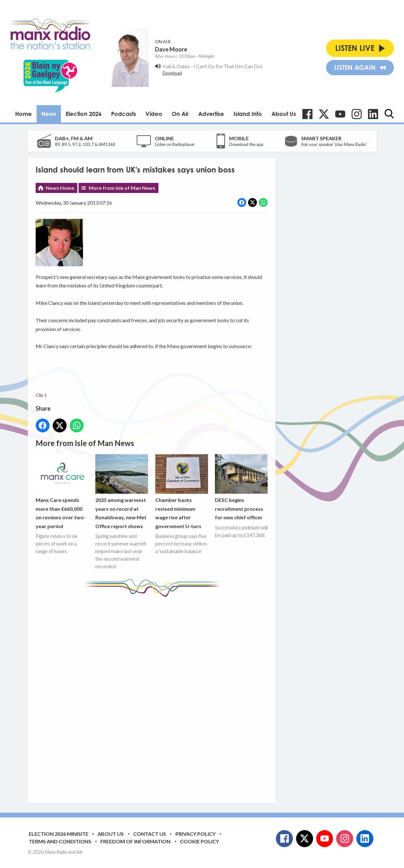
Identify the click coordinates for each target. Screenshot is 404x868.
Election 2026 (84, 114)
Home (24, 114)
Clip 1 (41, 395)
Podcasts (124, 114)
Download (172, 73)
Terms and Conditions (60, 841)
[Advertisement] (154, 695)
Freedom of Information (135, 841)
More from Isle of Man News (122, 188)
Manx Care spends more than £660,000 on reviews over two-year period (62, 492)
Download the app (246, 144)
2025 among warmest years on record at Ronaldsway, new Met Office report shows (122, 492)
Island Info (248, 114)
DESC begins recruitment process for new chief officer (241, 487)
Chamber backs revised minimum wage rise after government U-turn (181, 492)
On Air (180, 114)
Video (154, 114)
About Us (284, 114)
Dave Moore (171, 49)
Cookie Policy (199, 841)
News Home (60, 188)
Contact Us (150, 834)
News (49, 114)
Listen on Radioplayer (175, 144)
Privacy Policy (196, 834)
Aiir (80, 852)
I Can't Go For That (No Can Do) (228, 66)
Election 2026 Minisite (59, 834)
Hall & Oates (176, 66)
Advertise (211, 114)
